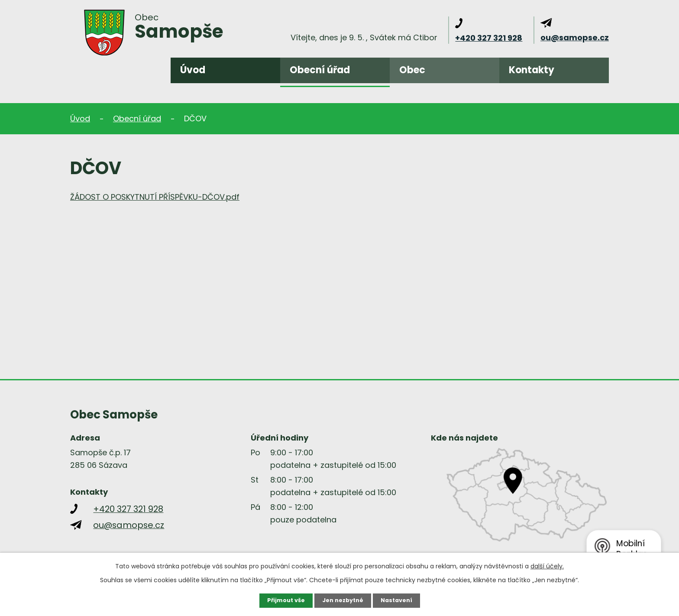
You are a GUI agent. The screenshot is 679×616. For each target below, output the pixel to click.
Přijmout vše (282, 600)
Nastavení (400, 600)
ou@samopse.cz (575, 37)
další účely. (547, 565)
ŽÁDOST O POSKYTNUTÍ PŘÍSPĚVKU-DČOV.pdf (155, 197)
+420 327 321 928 (489, 38)
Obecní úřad (320, 70)
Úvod (193, 70)
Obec (412, 70)
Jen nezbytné (343, 600)
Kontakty (532, 70)
